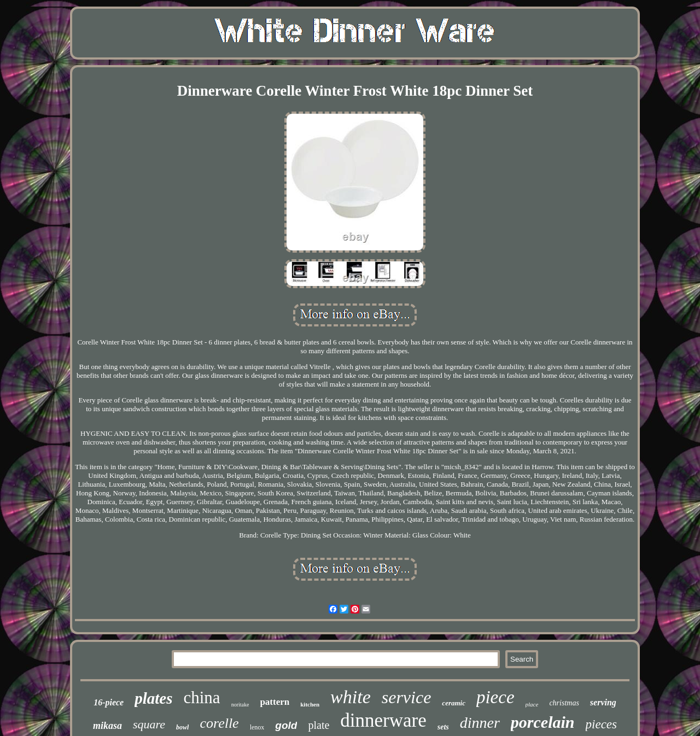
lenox (257, 727)
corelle (219, 723)
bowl (182, 727)
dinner (480, 723)
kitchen (310, 704)
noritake (240, 705)
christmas (564, 703)
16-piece (109, 702)
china (202, 697)
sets (443, 727)
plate (319, 725)
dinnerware (383, 720)
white (351, 697)
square (149, 724)
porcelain (543, 722)
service (407, 697)
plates (153, 698)
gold (286, 725)
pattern (275, 702)
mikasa (107, 726)
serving (603, 702)
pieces (601, 724)
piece (495, 697)
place (532, 704)
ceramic (454, 703)
